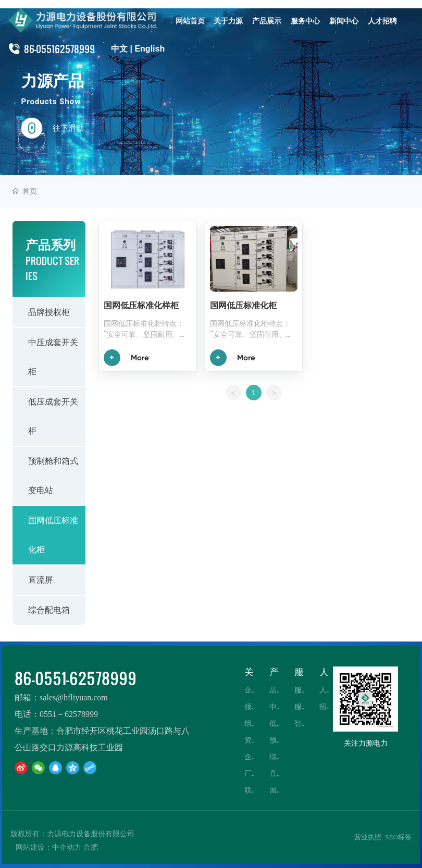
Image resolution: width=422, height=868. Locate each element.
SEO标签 (398, 837)
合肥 (91, 847)
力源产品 (53, 81)
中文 (119, 49)
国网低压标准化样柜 (141, 305)
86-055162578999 (59, 49)
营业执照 (368, 837)
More (140, 358)
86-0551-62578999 (76, 678)
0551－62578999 (69, 714)
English (150, 49)
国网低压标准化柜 (243, 305)
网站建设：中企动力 (48, 847)
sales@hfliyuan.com (74, 697)
